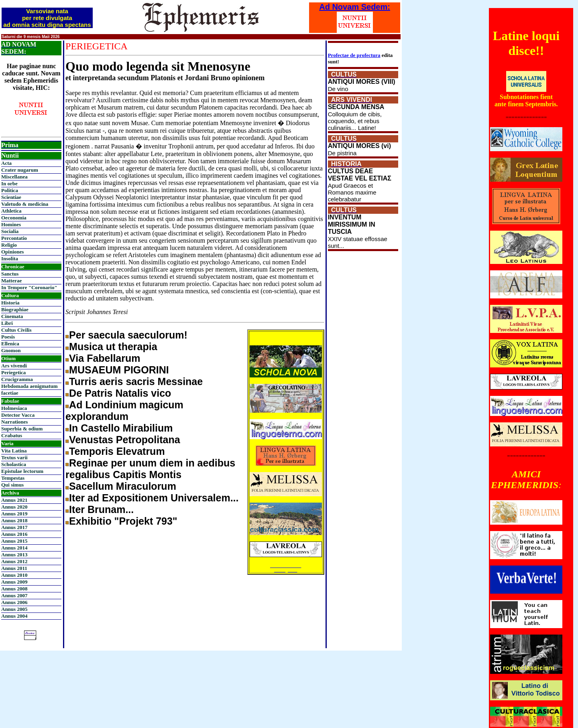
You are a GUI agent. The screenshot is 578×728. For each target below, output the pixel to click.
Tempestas (13, 478)
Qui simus (12, 485)
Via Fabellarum (105, 358)
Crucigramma (17, 379)
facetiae (10, 393)
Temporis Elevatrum (117, 451)
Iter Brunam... (101, 509)
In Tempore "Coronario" (29, 287)
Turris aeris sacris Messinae (136, 381)
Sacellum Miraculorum (123, 486)
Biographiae (15, 309)
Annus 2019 (14, 514)
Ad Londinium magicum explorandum (124, 411)
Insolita (10, 259)
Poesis (8, 337)
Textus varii (14, 457)
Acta (6, 163)
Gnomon (11, 350)
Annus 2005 (14, 609)
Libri (7, 323)
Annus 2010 (14, 575)
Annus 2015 (14, 541)
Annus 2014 (14, 548)
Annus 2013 (14, 555)
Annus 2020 (14, 507)
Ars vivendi (14, 366)
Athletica (11, 211)
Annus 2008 (14, 589)
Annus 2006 (14, 602)
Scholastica (14, 464)
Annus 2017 (14, 527)
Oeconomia (14, 218)
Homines (11, 224)
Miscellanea (14, 177)
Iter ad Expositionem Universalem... (154, 498)
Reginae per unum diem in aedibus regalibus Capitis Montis (150, 469)
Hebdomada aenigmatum (29, 386)
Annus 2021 (14, 500)
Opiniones (12, 252)
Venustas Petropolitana (124, 440)
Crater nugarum (20, 170)
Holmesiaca (14, 408)
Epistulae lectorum (22, 471)
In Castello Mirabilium (121, 428)
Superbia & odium (22, 429)
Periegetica (13, 372)
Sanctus (10, 274)
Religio (9, 245)
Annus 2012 (14, 561)
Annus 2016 (14, 534)
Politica (10, 190)
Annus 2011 (14, 568)
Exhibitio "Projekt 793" (123, 521)
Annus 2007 (14, 595)
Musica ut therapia (113, 347)
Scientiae (11, 197)
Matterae (11, 281)
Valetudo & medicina (25, 204)
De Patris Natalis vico (120, 393)
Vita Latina (14, 451)
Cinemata (12, 316)
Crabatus (12, 435)
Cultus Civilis (16, 330)
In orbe (9, 184)
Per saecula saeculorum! (128, 335)
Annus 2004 (14, 616)
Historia (10, 303)
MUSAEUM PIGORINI (119, 370)
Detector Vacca (18, 415)
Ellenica (10, 344)
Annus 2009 (14, 582)
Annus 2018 (14, 520)
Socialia (10, 231)
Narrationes (14, 422)
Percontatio (14, 238)
